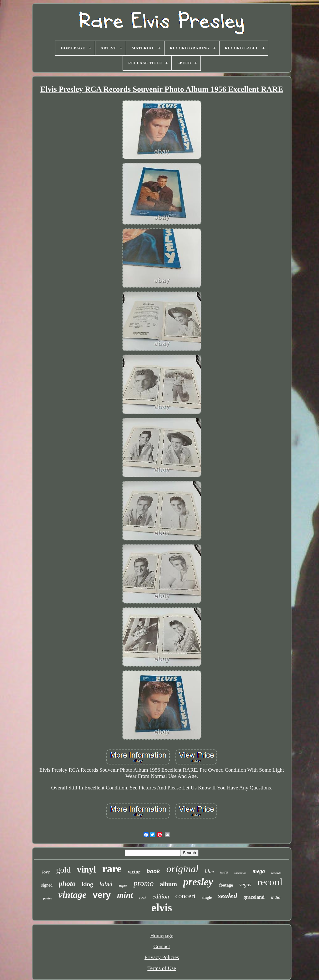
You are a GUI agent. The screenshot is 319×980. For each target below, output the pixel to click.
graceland (254, 897)
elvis (162, 908)
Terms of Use (162, 968)
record (270, 882)
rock (143, 897)
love (46, 872)
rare (112, 869)
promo (144, 883)
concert (186, 896)
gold (63, 870)
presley (198, 882)
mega (259, 871)
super (123, 885)
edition (161, 896)
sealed (228, 896)
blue (209, 871)
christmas (240, 873)
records (276, 873)
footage (226, 885)
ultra (224, 872)
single (207, 897)
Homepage (162, 935)
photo (67, 884)
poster (47, 898)
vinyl (86, 869)
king (88, 884)
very (102, 895)
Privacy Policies (162, 957)
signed (47, 885)
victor (134, 872)
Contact (162, 946)
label (106, 884)
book (153, 872)
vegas (245, 885)
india (276, 897)
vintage (73, 895)
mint (125, 895)
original (182, 869)
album (168, 884)
